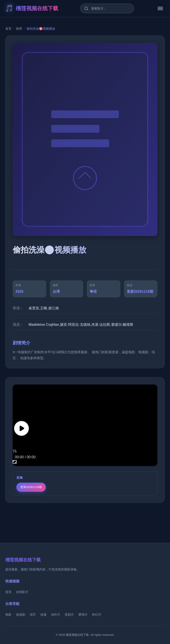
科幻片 (97, 615)
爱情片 (83, 615)
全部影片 (22, 592)
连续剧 (21, 615)
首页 (8, 29)
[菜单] (160, 8)
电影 (8, 615)
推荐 (19, 29)
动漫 (43, 615)
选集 (20, 478)
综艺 (33, 615)
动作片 (56, 615)
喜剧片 (69, 615)
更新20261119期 (31, 487)
